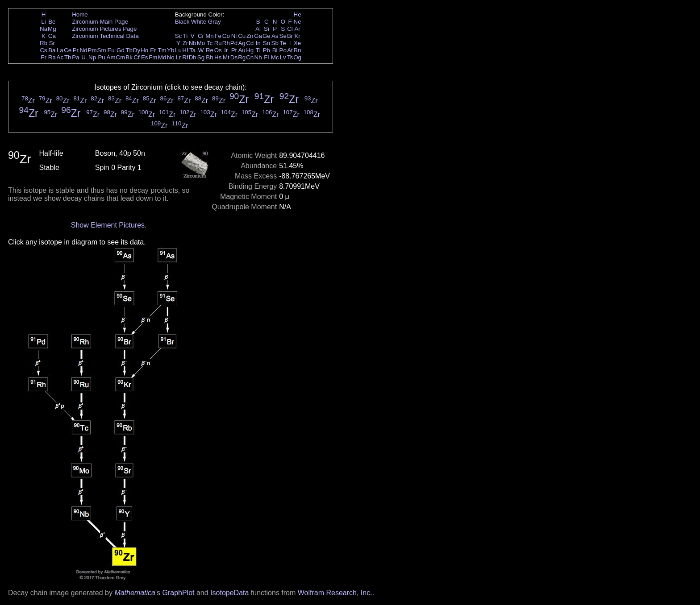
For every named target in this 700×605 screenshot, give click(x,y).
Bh (209, 57)
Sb (275, 43)
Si (267, 29)
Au (242, 50)
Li (43, 22)
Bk (129, 57)
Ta (192, 50)
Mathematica (135, 593)
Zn (250, 36)
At (290, 50)
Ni (234, 36)
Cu (242, 36)
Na (44, 29)
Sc (179, 36)
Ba (52, 50)
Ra (52, 57)
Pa (75, 57)
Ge (267, 36)
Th (68, 57)
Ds (234, 57)
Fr (44, 57)
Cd (250, 43)
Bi (275, 50)
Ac (60, 57)
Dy (137, 50)
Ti (185, 36)
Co (226, 36)
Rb (44, 43)
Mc (275, 57)
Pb (267, 50)
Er (153, 50)
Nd (84, 50)
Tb (129, 50)
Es (145, 57)
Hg (250, 50)
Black (182, 22)
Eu (111, 50)
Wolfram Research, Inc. (335, 593)
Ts (290, 57)
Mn (210, 36)
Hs (218, 57)
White (199, 22)
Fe (218, 36)
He (298, 15)
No (171, 57)
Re (210, 50)
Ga (258, 36)
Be (52, 22)
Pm (92, 50)
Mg (52, 29)
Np (92, 57)
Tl (258, 50)
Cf (136, 57)
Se (283, 36)
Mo (201, 43)
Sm (102, 50)
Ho (144, 50)
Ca (52, 36)
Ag (242, 43)
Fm (153, 57)
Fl (266, 57)
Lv (283, 57)
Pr (76, 50)
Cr (201, 36)
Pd (234, 43)
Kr (297, 36)
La (60, 50)
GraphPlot (178, 593)
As (275, 36)
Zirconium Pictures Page (104, 29)
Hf (185, 50)
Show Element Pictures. (109, 225)
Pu (101, 57)
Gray (215, 22)
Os (218, 50)
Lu (178, 50)
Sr (52, 43)
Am (111, 57)
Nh (258, 57)
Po (283, 50)
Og (297, 57)
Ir (226, 50)
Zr (185, 43)
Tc (210, 43)
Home (80, 15)
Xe (297, 43)
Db (193, 57)
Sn (267, 43)
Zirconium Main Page (100, 22)
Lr (179, 57)
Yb (171, 50)
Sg (201, 57)
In (258, 43)
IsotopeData (229, 593)
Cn (250, 57)
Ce (68, 50)
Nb (193, 43)
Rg (242, 57)
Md (162, 57)
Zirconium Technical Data (105, 36)
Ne (298, 22)
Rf (185, 57)
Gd (121, 50)
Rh (226, 43)
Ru (218, 43)
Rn (298, 50)
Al (258, 29)
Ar (297, 29)
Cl (290, 29)
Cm (121, 57)
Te (283, 43)
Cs (43, 50)
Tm (162, 50)
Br (290, 36)
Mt (226, 57)
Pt (234, 50)
